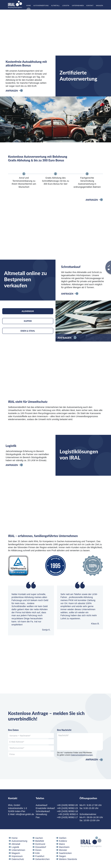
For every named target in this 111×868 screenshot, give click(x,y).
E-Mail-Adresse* (17, 747)
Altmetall (55, 5)
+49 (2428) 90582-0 (68, 819)
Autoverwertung (41, 5)
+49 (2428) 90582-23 (67, 813)
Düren (38, 855)
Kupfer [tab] (28, 326)
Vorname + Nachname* (20, 741)
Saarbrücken (65, 858)
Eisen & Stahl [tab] (28, 336)
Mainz (62, 849)
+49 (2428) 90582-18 (67, 816)
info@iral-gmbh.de (25, 819)
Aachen (39, 843)
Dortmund (40, 849)
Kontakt (90, 5)
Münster (63, 855)
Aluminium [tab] (28, 316)
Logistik (66, 5)
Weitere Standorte (68, 864)
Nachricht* (64, 741)
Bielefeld (40, 846)
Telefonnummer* (17, 753)
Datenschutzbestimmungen (82, 760)
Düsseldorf (41, 852)
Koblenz (63, 846)
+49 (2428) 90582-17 (67, 822)
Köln (38, 858)
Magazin (99, 5)
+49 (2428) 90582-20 (67, 810)
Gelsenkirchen (42, 864)
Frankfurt (40, 861)
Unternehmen (78, 5)
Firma (12, 759)
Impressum (17, 861)
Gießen (63, 843)
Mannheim (64, 852)
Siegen (62, 861)
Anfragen (12, 96)
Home (29, 5)
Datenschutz (18, 864)
